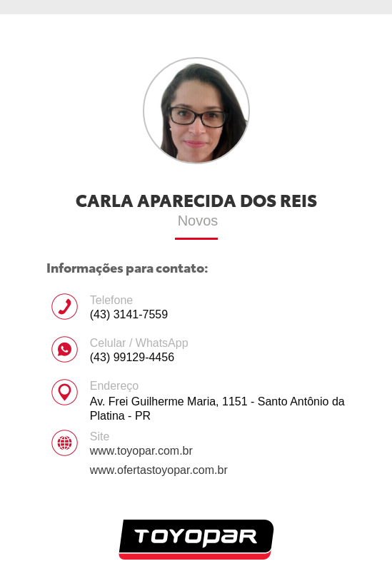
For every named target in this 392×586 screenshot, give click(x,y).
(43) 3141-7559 (129, 314)
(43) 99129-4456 (132, 357)
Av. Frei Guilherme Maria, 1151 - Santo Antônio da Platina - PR (217, 409)
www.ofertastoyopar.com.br (159, 470)
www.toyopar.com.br (141, 451)
